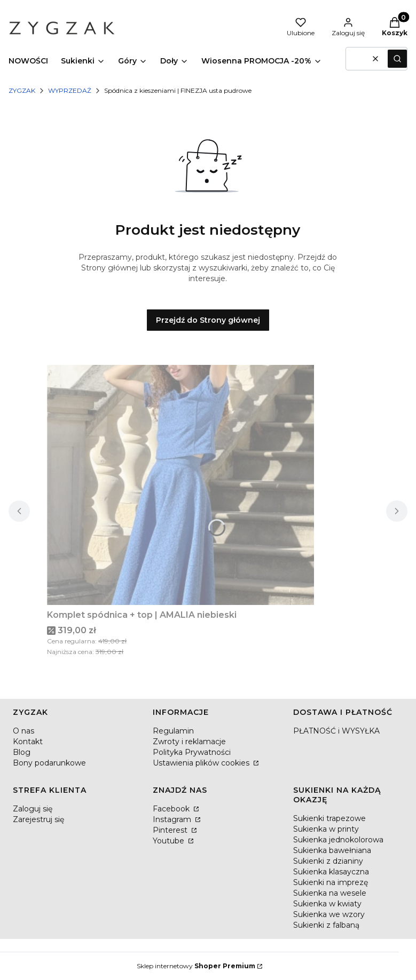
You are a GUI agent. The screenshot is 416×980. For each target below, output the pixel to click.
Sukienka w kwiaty (327, 904)
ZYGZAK (22, 90)
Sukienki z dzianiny (328, 861)
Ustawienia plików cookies (202, 763)
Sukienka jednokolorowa (338, 840)
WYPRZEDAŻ (70, 90)
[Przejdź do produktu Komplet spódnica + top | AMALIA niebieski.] (180, 485)
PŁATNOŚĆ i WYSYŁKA (336, 731)
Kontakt (28, 742)
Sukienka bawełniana (332, 850)
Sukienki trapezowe (329, 818)
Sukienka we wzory (329, 914)
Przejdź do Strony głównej (208, 320)
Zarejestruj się (38, 819)
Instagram (173, 819)
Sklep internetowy (196, 966)
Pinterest (171, 830)
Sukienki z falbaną (326, 925)
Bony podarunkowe (49, 763)
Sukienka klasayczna (331, 872)
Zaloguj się (33, 809)
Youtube (170, 841)
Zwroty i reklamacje (189, 742)
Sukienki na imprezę (331, 882)
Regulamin (173, 731)
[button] (397, 59)
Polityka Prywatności (192, 752)
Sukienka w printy (326, 829)
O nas (23, 731)
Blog (22, 752)
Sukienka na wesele (330, 893)
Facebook (172, 809)
